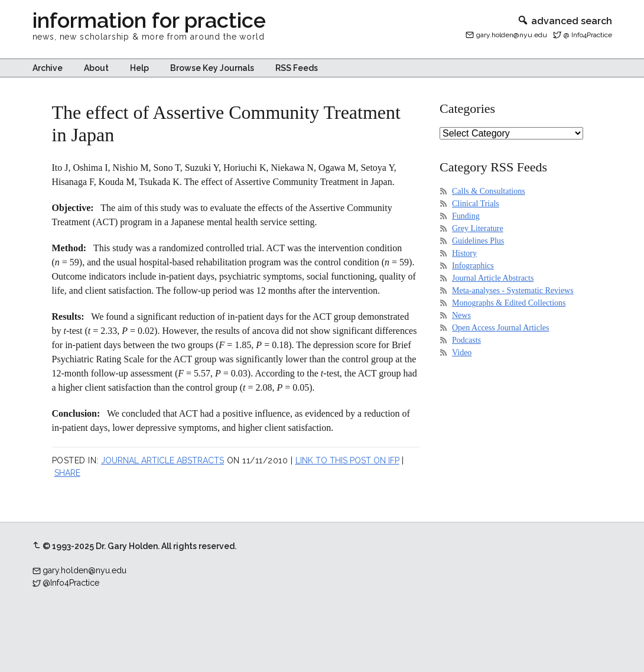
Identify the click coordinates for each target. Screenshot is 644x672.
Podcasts (466, 340)
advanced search (565, 21)
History (464, 253)
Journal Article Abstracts (162, 460)
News (461, 315)
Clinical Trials (476, 204)
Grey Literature (478, 228)
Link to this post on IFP (347, 460)
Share (67, 473)
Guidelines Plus (478, 241)
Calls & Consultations (489, 191)
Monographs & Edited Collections (509, 303)
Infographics (473, 266)
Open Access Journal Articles (500, 328)
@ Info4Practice (588, 35)
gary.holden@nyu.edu (512, 35)
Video (462, 353)
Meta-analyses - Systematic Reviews (513, 290)
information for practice (149, 20)
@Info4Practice (71, 583)
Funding (466, 216)
